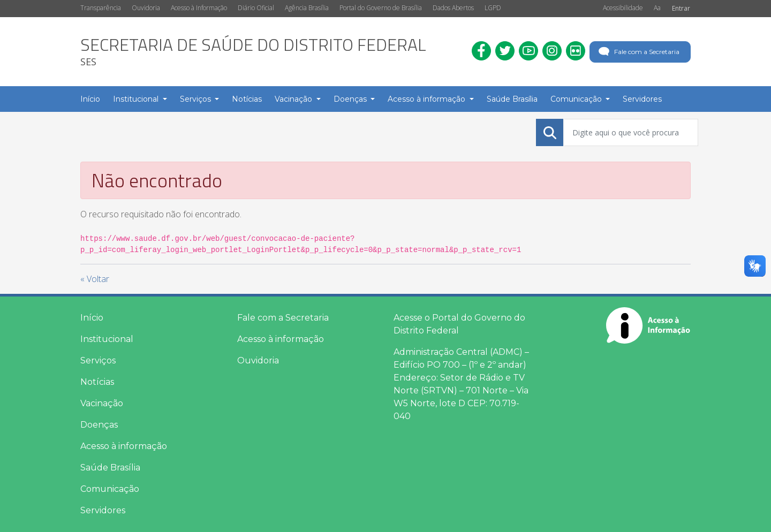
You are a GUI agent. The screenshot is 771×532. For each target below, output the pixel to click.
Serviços (98, 360)
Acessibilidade (623, 8)
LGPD (493, 8)
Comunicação (110, 489)
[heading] (253, 52)
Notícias (97, 382)
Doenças (99, 425)
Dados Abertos (453, 8)
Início (92, 318)
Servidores (103, 510)
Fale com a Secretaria (638, 52)
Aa (657, 8)
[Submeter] (550, 133)
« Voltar (95, 279)
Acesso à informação (124, 446)
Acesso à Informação (199, 8)
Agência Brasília (307, 8)
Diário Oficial (256, 8)
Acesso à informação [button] (428, 99)
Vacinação (102, 403)
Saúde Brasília (110, 468)
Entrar (681, 8)
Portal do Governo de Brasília (381, 8)
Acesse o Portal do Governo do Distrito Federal (459, 324)
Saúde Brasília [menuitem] (512, 99)
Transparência (101, 8)
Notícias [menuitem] (247, 99)
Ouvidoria (146, 8)
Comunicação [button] (577, 99)
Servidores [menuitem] (642, 99)
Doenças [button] (351, 99)
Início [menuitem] (90, 99)
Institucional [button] (137, 99)
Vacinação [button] (294, 99)
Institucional (107, 339)
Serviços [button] (196, 99)
